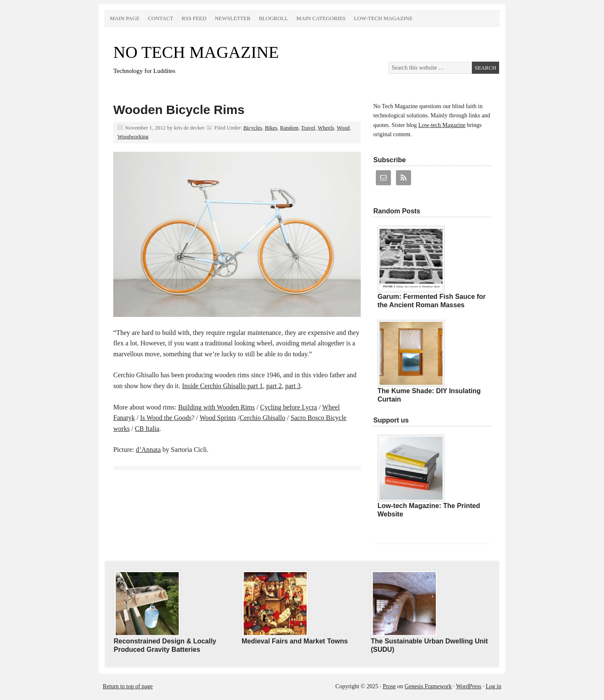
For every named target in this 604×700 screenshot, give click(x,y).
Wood (343, 128)
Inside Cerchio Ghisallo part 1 (223, 386)
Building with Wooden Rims (217, 407)
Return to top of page (128, 686)
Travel (308, 128)
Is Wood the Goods (166, 418)
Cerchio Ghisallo (262, 418)
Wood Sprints (218, 418)
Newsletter (233, 18)
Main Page (125, 18)
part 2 (274, 386)
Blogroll (273, 18)
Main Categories (321, 18)
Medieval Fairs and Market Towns (295, 641)
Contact (161, 18)
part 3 (293, 386)
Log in (493, 686)
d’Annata (148, 450)
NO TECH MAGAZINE (196, 52)
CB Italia (147, 429)
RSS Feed (194, 18)
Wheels (326, 128)
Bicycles (253, 128)
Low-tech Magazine (383, 18)
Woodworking (133, 136)
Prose (389, 686)
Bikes (271, 128)
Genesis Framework (428, 686)
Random (289, 128)
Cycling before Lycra (289, 407)
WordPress (469, 686)
